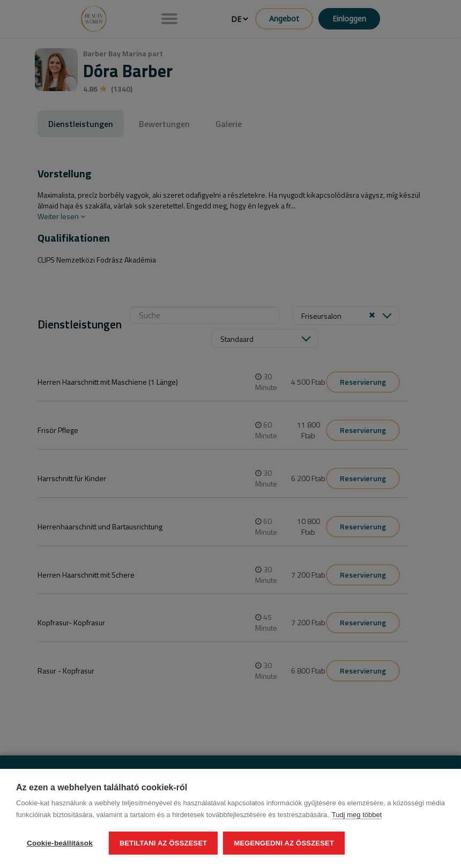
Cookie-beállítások (60, 843)
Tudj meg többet (357, 815)
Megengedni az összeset (284, 843)
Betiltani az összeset (163, 843)
